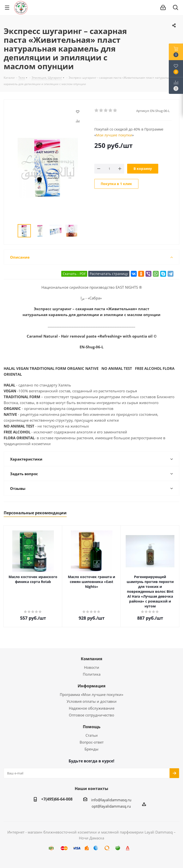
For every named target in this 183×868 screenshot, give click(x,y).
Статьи (92, 735)
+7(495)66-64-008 (57, 799)
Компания (91, 659)
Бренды (91, 749)
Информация (91, 686)
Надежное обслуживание (92, 708)
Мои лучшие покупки (114, 135)
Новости (92, 667)
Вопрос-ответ (92, 742)
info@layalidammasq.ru (111, 800)
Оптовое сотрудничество (91, 715)
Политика (92, 674)
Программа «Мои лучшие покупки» (91, 694)
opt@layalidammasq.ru (111, 806)
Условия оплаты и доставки (92, 701)
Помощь (92, 727)
